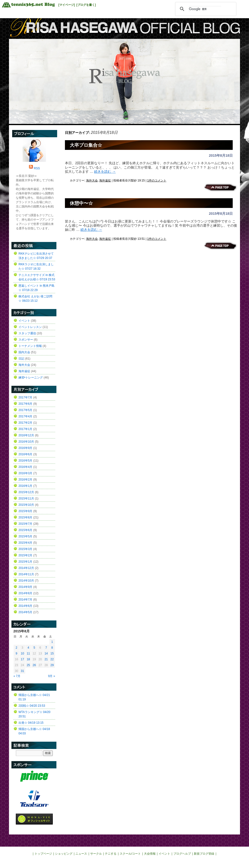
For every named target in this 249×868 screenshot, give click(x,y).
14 (46, 653)
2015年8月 (25, 517)
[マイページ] (67, 5)
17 (22, 659)
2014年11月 (26, 574)
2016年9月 (25, 448)
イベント (24, 321)
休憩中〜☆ (81, 203)
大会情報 (150, 854)
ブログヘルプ (182, 854)
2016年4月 (25, 467)
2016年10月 (26, 442)
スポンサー (26, 340)
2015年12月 (26, 492)
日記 (21, 359)
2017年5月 (25, 410)
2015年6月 (25, 530)
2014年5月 (25, 612)
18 (28, 659)
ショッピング (64, 854)
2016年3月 (25, 473)
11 (28, 653)
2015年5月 (25, 536)
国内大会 (24, 352)
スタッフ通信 (27, 333)
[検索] (205, 9)
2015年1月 (25, 562)
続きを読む (105, 172)
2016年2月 (25, 480)
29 (52, 665)
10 (22, 653)
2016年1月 (25, 486)
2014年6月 (25, 606)
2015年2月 (25, 555)
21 (46, 659)
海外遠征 (105, 180)
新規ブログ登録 (204, 854)
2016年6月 (25, 454)
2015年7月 (25, 524)
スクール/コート (130, 854)
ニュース (81, 854)
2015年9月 (25, 511)
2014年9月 (25, 587)
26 (34, 665)
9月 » (52, 676)
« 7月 (17, 676)
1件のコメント (157, 180)
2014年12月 (26, 568)
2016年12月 (26, 435)
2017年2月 (25, 423)
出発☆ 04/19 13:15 (31, 723)
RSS (37, 168)
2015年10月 (26, 505)
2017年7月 (25, 397)
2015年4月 (25, 543)
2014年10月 (26, 581)
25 (28, 665)
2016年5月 (25, 461)
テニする (111, 854)
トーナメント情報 (30, 346)
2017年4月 (25, 416)
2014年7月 (25, 600)
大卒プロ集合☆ (86, 145)
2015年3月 (25, 549)
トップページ (43, 854)
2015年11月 (26, 498)
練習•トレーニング (31, 378)
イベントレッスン (30, 327)
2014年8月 (25, 593)
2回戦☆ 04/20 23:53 (32, 706)
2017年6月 (25, 404)
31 (22, 671)
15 (52, 653)
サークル (96, 854)
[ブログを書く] (86, 5)
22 (52, 659)
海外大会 (92, 180)
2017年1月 (25, 429)
